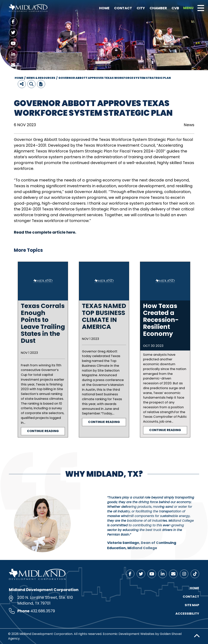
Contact (123, 8)
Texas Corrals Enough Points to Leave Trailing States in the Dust (43, 323)
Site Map (192, 605)
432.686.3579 (43, 611)
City (141, 8)
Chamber (158, 8)
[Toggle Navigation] (201, 8)
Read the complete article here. (45, 232)
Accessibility (187, 614)
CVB (175, 8)
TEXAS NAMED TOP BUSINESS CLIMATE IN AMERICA (104, 316)
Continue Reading (43, 431)
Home (104, 8)
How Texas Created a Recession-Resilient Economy (161, 320)
